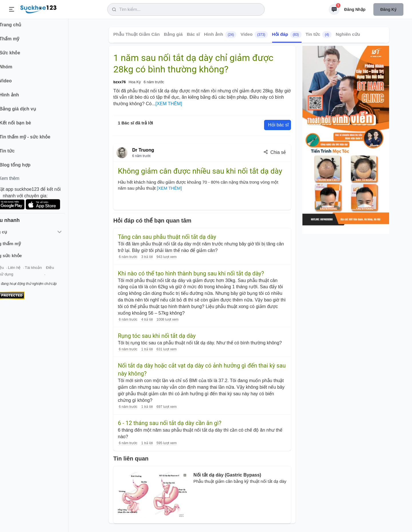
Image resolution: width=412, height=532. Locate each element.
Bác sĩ (193, 34)
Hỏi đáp (287, 35)
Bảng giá (173, 34)
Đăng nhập (355, 9)
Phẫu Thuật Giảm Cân (136, 34)
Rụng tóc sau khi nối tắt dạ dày (157, 336)
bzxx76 (119, 82)
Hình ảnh (220, 35)
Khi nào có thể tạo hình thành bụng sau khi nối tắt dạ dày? (191, 273)
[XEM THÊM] (169, 104)
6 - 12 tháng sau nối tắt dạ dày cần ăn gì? (170, 423)
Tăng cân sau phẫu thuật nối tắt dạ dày (167, 237)
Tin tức (319, 35)
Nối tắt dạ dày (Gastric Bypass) (227, 475)
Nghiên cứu (348, 34)
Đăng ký (388, 9)
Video (254, 35)
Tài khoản (51, 271)
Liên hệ (32, 271)
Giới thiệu (13, 271)
